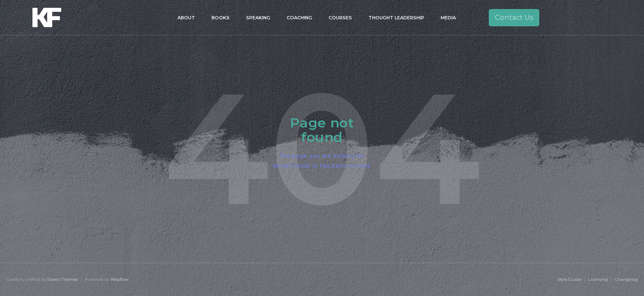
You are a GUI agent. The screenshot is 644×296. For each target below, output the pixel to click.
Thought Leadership (396, 18)
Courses (340, 18)
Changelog (626, 279)
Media (448, 18)
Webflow (120, 279)
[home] (58, 17)
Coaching (299, 18)
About (186, 18)
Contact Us (514, 17)
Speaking (258, 18)
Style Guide (569, 279)
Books (221, 18)
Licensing (598, 279)
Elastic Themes (62, 279)
